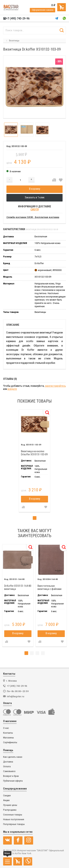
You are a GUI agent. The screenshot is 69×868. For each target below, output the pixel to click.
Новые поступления (14, 819)
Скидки (7, 795)
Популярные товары (14, 824)
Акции (6, 800)
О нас (6, 728)
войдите (12, 389)
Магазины (8, 738)
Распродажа (10, 810)
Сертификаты (10, 742)
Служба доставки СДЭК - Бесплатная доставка (33, 217)
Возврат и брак (11, 776)
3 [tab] (37, 653)
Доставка (8, 762)
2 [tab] (32, 653)
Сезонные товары (13, 815)
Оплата (7, 766)
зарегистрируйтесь (55, 386)
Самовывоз (9, 771)
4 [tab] (43, 653)
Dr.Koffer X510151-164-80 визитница (18, 588)
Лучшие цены (10, 805)
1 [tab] (35, 518)
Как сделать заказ (13, 757)
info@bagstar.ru (16, 696)
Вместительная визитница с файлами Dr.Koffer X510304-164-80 (51, 588)
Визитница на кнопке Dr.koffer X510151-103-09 (34, 453)
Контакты (8, 733)
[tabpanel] (34, 461)
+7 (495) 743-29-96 (16, 19)
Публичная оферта (13, 781)
